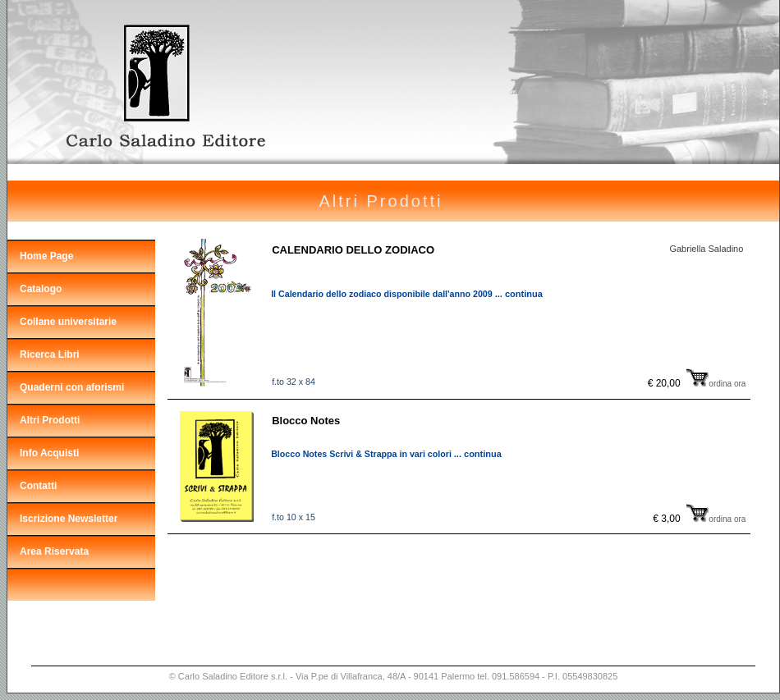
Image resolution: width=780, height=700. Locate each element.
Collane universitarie (68, 322)
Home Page (46, 256)
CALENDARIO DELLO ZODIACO (353, 250)
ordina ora (716, 384)
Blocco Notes (306, 421)
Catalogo (41, 289)
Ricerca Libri (50, 355)
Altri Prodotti (50, 420)
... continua (519, 294)
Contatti (38, 486)
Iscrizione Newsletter (69, 519)
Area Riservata (54, 551)
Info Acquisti (49, 453)
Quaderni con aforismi (72, 387)
